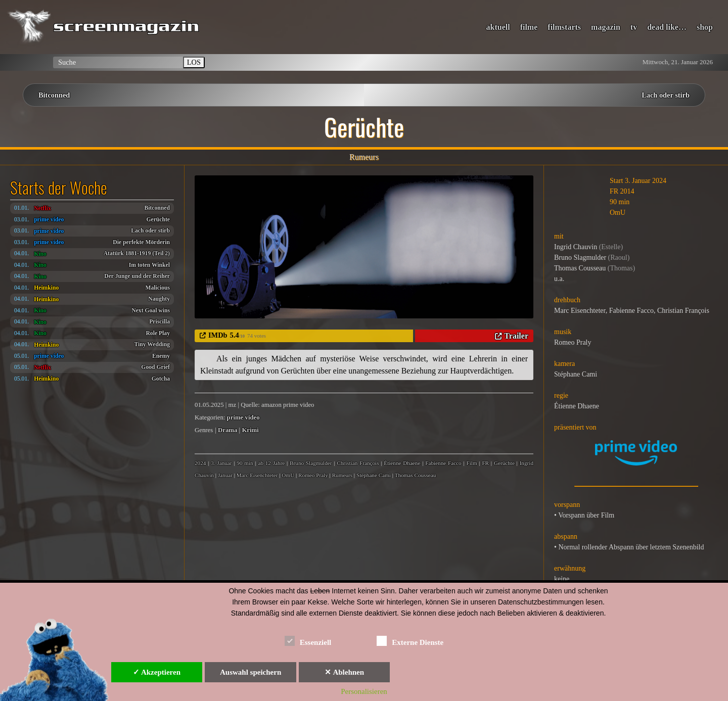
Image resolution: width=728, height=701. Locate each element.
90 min (245, 463)
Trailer (516, 336)
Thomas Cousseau (416, 475)
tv (634, 27)
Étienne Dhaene (402, 463)
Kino (40, 254)
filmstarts (564, 27)
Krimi (250, 430)
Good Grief (155, 367)
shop (705, 27)
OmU (288, 475)
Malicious (157, 288)
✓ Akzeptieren (157, 672)
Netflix (42, 208)
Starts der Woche (59, 188)
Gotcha (161, 379)
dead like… (667, 27)
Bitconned (54, 95)
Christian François (358, 463)
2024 (200, 463)
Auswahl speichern (251, 672)
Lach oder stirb (666, 95)
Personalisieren (364, 691)
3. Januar (221, 463)
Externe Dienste (410, 641)
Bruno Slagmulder (311, 463)
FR (485, 463)
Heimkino (46, 288)
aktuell (498, 27)
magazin (606, 27)
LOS (194, 62)
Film (471, 463)
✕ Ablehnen (344, 672)
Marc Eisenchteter (257, 475)
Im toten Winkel (149, 265)
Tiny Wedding (152, 344)
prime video (49, 220)
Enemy (161, 356)
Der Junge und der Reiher (137, 276)
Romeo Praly (313, 475)
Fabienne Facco (443, 463)
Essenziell (308, 641)
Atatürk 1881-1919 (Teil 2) (137, 253)
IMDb (218, 335)
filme (529, 27)
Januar (225, 475)
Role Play (158, 333)
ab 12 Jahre (271, 463)
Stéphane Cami (374, 475)
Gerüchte (158, 220)
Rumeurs (342, 475)
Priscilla (160, 322)
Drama (227, 430)
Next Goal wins (151, 311)
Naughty (159, 299)
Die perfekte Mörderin (141, 242)
